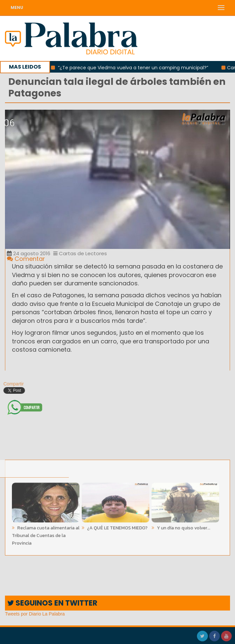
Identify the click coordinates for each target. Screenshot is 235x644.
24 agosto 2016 (29, 253)
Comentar (26, 259)
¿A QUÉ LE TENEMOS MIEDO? (117, 526)
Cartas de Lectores (80, 253)
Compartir (12, 384)
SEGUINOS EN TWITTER (52, 603)
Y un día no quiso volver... (183, 526)
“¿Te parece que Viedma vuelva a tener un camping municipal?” (135, 68)
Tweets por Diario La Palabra (35, 614)
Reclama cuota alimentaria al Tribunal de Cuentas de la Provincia (46, 534)
